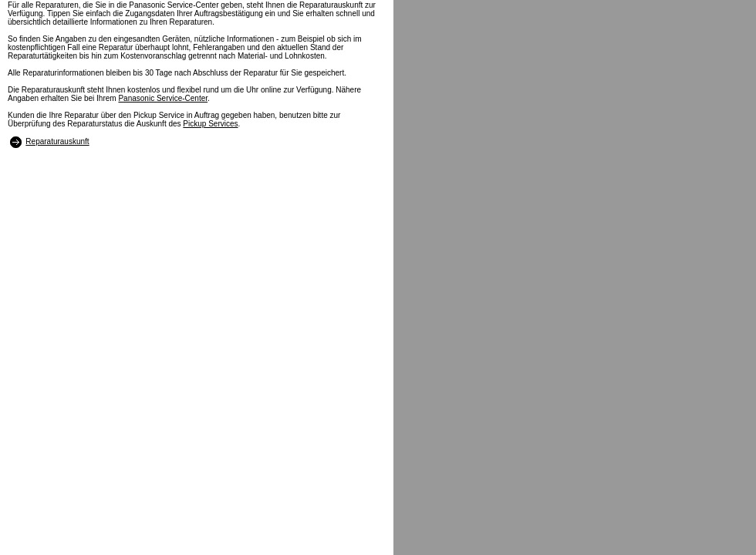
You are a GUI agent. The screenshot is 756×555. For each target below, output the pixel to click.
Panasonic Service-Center (163, 98)
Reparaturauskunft (57, 141)
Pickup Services (210, 124)
